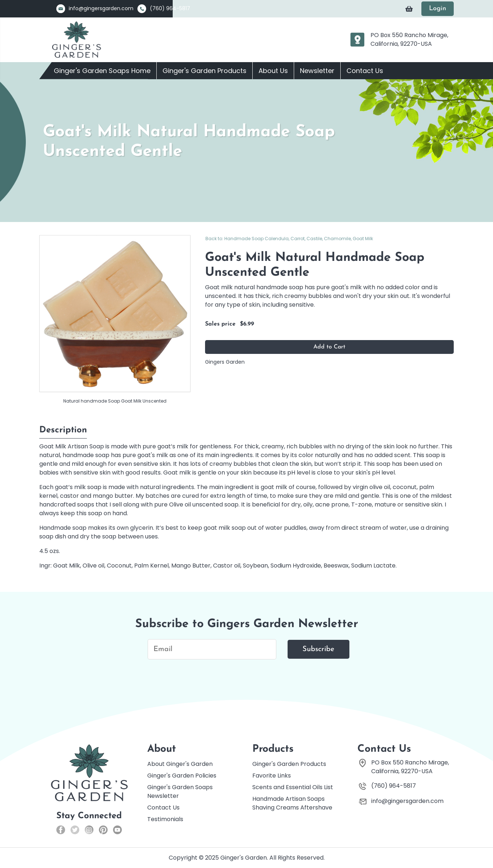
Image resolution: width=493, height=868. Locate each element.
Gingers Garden (225, 362)
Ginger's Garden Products (205, 71)
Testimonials (165, 819)
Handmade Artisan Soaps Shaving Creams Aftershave (292, 803)
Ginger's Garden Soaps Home (102, 71)
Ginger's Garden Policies (182, 776)
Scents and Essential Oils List (293, 787)
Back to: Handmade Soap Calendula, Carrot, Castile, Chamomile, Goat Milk (289, 239)
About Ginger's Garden (180, 764)
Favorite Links (272, 776)
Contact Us (365, 71)
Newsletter (317, 71)
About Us (273, 71)
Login (438, 9)
